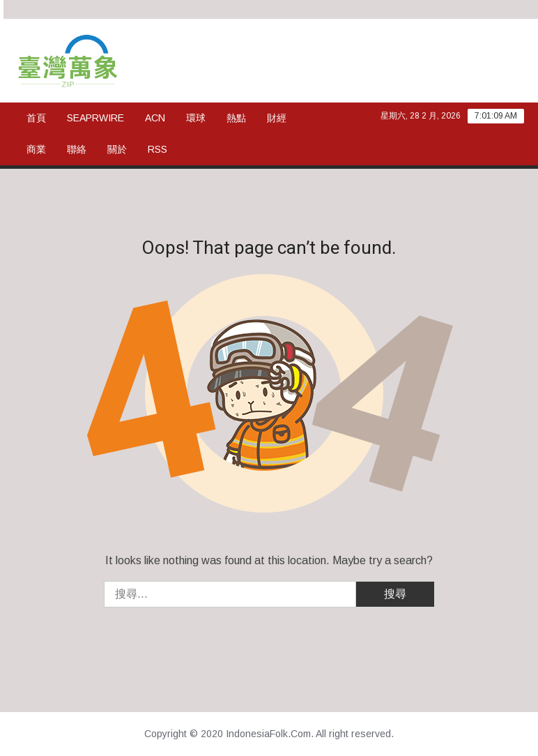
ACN (155, 118)
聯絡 (77, 149)
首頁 (36, 118)
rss (157, 149)
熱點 (236, 118)
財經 (277, 118)
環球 (196, 118)
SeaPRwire (95, 118)
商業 (36, 149)
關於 (117, 149)
